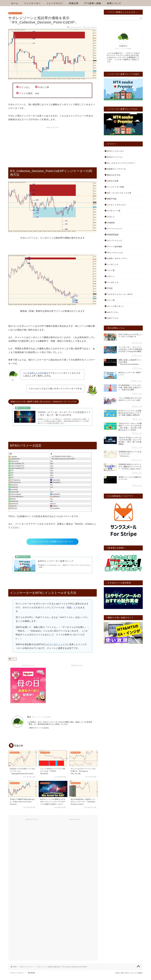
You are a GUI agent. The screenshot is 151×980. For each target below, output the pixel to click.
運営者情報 (31, 977)
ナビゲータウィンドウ (56, 649)
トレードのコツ (55, 3)
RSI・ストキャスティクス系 (119, 193)
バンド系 (111, 270)
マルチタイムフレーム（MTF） (120, 294)
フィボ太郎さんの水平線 (35, 373)
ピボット (111, 276)
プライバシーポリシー (17, 977)
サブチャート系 (114, 211)
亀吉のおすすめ (114, 175)
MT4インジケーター (15, 13)
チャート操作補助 (115, 247)
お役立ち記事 (113, 181)
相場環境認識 (113, 235)
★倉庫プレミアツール (117, 169)
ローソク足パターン (116, 306)
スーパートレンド (115, 229)
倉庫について (114, 3)
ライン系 (111, 300)
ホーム (15, 3)
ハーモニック (113, 264)
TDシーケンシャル (115, 253)
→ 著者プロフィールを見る (38, 732)
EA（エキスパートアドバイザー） (122, 163)
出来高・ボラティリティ (117, 258)
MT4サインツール (115, 157)
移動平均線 (112, 199)
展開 (69, 612)
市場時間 (111, 223)
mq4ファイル (113, 318)
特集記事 (74, 3)
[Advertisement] (52, 146)
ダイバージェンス (115, 240)
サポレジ (13, 663)
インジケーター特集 (116, 187)
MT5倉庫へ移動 (93, 3)
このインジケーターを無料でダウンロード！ (52, 544)
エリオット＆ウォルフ (117, 205)
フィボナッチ (113, 282)
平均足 (110, 288)
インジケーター (32, 3)
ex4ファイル (113, 312)
